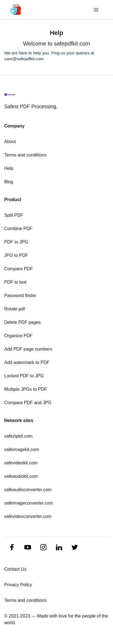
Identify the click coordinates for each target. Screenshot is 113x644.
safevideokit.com (21, 463)
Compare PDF (18, 269)
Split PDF (14, 215)
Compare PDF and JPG (28, 403)
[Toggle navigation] (96, 10)
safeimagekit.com (22, 449)
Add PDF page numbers (28, 349)
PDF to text (15, 282)
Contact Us (15, 569)
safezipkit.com (18, 436)
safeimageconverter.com (29, 503)
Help (9, 168)
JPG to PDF (16, 255)
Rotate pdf (15, 309)
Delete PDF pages (23, 322)
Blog (9, 182)
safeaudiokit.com (21, 476)
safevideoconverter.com (28, 516)
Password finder (20, 296)
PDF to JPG (16, 242)
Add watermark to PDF (27, 362)
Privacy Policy (18, 585)
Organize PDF (18, 336)
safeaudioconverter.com (28, 490)
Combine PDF (18, 229)
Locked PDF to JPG (24, 376)
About (10, 142)
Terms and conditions (25, 155)
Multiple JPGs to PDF (26, 389)
